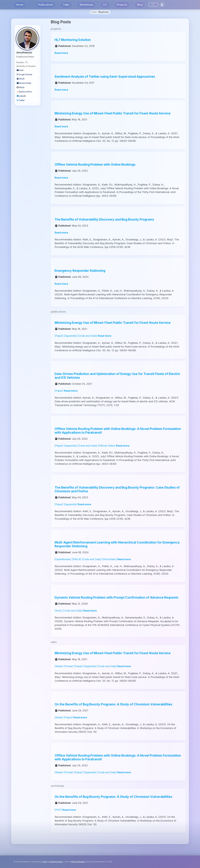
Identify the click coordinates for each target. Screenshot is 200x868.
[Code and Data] (87, 336)
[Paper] (59, 336)
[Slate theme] (153, 5)
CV (105, 5)
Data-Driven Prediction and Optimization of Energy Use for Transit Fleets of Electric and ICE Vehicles (117, 376)
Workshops (86, 5)
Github (20, 87)
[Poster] (69, 666)
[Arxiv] (58, 611)
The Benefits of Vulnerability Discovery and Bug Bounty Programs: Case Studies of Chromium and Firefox (117, 489)
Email (20, 70)
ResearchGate (24, 83)
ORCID (20, 79)
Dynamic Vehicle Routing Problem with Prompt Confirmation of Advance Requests (116, 597)
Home (20, 5)
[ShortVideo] (109, 559)
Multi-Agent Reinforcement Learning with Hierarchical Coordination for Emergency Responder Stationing (117, 544)
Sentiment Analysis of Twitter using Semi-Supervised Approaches (105, 77)
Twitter (21, 100)
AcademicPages (56, 862)
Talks (66, 5)
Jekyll (45, 862)
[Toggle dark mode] (162, 5)
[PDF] (58, 810)
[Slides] (59, 666)
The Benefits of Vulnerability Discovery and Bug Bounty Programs (104, 219)
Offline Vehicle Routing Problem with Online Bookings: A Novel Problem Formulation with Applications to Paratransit (118, 431)
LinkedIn (21, 96)
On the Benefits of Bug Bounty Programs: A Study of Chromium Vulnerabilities (113, 704)
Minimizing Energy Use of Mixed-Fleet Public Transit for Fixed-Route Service (113, 113)
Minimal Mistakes (78, 862)
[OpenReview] (63, 559)
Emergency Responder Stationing (80, 271)
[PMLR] (77, 559)
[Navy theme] (151, 5)
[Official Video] (107, 446)
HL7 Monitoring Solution (73, 40)
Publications (46, 5)
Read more (61, 53)
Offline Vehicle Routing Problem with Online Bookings (95, 164)
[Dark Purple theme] (156, 5)
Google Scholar (24, 74)
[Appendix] (70, 336)
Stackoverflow (24, 92)
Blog (140, 5)
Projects (122, 5)
